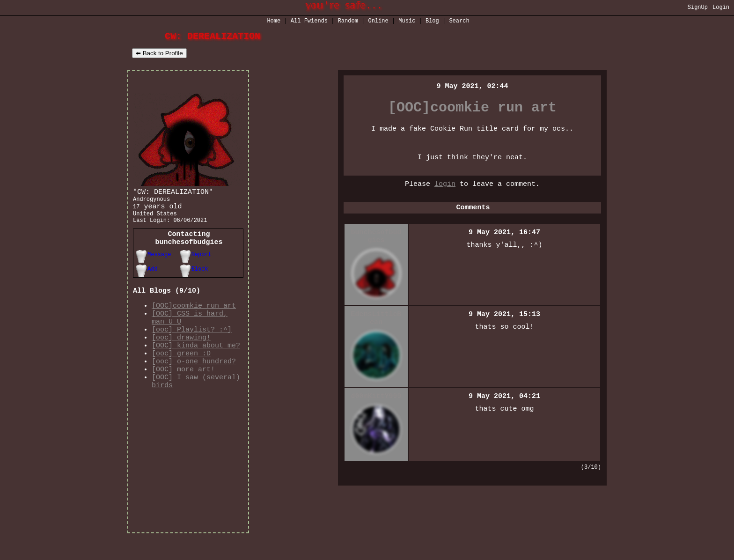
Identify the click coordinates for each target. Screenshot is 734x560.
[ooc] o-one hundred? (194, 383)
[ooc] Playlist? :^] (192, 346)
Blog (432, 22)
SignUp (698, 8)
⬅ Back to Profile (159, 54)
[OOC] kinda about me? (196, 365)
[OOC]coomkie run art (194, 318)
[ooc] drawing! (181, 355)
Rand (348, 22)
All (309, 22)
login (445, 196)
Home (274, 22)
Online (378, 22)
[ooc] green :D (181, 374)
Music (407, 22)
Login (721, 8)
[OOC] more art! (183, 393)
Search (459, 22)
